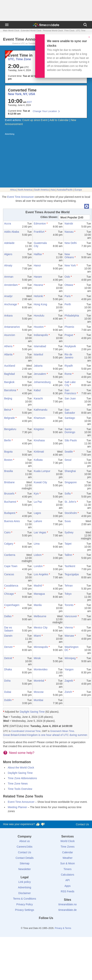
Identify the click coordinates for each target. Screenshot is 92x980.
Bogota (8, 452)
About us (25, 841)
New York (70, 265)
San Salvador (70, 411)
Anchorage (11, 304)
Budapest (10, 513)
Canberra (10, 555)
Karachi (38, 398)
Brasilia (9, 471)
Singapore (71, 482)
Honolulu (39, 316)
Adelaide (9, 243)
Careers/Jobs (25, 847)
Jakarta (38, 366)
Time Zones (67, 847)
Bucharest (10, 502)
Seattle (69, 452)
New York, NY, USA (21, 94)
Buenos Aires (12, 521)
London (38, 566)
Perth (68, 304)
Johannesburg (42, 382)
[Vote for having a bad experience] (43, 824)
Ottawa (69, 285)
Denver (8, 647)
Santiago (70, 418)
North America (25, 190)
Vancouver (71, 616)
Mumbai (38, 700)
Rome (68, 374)
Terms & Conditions (25, 899)
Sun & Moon (67, 863)
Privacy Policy (25, 904)
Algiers (8, 254)
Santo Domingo (70, 431)
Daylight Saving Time (32, 712)
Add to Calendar (59, 120)
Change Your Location (45, 111)
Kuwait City (40, 482)
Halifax (38, 254)
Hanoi (37, 265)
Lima (37, 544)
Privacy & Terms (63, 928)
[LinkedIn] (46, 925)
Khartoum (39, 418)
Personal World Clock (53, 30)
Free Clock (69, 30)
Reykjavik (70, 346)
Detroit (8, 658)
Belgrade (9, 418)
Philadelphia (72, 316)
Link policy (25, 882)
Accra (8, 224)
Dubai (8, 692)
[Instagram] (52, 925)
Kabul (37, 390)
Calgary (9, 544)
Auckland (10, 366)
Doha (7, 681)
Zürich (68, 692)
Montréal (39, 681)
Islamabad (40, 346)
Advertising (25, 887)
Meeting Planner (17, 807)
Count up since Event (35, 120)
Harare (38, 277)
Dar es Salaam (9, 629)
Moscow (39, 692)
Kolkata (38, 460)
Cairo (7, 532)
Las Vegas (40, 532)
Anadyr (8, 296)
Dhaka (8, 669)
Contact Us (82, 824)
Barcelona (10, 390)
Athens (8, 346)
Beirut (8, 410)
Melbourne (40, 616)
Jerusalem (40, 374)
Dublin (8, 700)
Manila (38, 605)
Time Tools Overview (20, 789)
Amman (9, 277)
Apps (68, 886)
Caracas (9, 574)
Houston (39, 327)
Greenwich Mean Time (62, 731)
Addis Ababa (12, 232)
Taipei (68, 544)
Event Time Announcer (21, 197)
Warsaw (69, 636)
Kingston (39, 429)
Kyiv (36, 494)
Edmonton (40, 224)
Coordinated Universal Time (26, 731)
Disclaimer (25, 893)
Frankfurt (39, 232)
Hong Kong (40, 304)
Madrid (38, 586)
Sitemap (25, 863)
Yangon (69, 669)
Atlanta (8, 354)
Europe (78, 190)
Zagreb (69, 681)
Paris (68, 296)
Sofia (68, 494)
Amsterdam (11, 285)
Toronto (69, 605)
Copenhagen (12, 605)
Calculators (68, 875)
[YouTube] (59, 925)
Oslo (67, 277)
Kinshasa (39, 440)
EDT (29, 102)
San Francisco (70, 392)
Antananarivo (12, 327)
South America (41, 190)
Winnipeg (70, 658)
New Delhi (71, 243)
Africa (13, 190)
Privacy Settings (25, 910)
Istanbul (38, 354)
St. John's (70, 502)
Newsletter (25, 869)
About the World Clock (21, 768)
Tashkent (70, 566)
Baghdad (9, 374)
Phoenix (69, 327)
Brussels (9, 494)
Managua (39, 594)
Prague (69, 335)
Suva (68, 521)
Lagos (37, 513)
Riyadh (69, 366)
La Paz (38, 502)
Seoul (68, 460)
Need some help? (22, 753)
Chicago (9, 594)
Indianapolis (41, 335)
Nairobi (69, 224)
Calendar (67, 852)
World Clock (67, 841)
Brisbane (9, 482)
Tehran (69, 586)
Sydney (69, 532)
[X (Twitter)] (40, 925)
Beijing (8, 398)
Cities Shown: (49, 217)
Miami (37, 636)
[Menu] (7, 25)
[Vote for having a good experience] (38, 824)
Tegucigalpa (72, 574)
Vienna (69, 627)
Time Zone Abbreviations (22, 778)
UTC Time (81, 30)
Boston (8, 460)
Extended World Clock (31, 30)
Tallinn (68, 555)
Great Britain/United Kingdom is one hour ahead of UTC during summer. (46, 735)
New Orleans (69, 256)
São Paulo (71, 440)
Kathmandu (41, 410)
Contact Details (25, 858)
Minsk (37, 658)
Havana (38, 285)
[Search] (85, 25)
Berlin (8, 440)
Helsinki (38, 296)
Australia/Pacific (65, 190)
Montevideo (41, 669)
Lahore (38, 521)
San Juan (70, 398)
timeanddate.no (67, 904)
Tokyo (68, 594)
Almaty (8, 265)
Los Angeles (41, 574)
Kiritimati (39, 452)
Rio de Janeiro (69, 356)
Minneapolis (41, 647)
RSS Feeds (68, 891)
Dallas (8, 616)
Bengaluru (10, 429)
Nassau (69, 232)
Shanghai (70, 471)
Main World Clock (11, 30)
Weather (67, 858)
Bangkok (9, 382)
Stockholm (71, 513)
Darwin (8, 636)
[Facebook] (33, 925)
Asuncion (10, 335)
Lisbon (38, 555)
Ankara (8, 316)
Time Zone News (18, 784)
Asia (53, 190)
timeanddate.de (67, 910)
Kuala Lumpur (42, 471)
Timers (68, 869)
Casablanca (11, 586)
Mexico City (41, 627)
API (67, 880)
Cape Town (11, 566)
